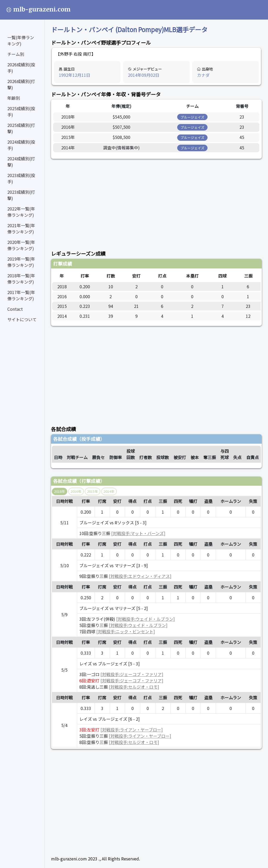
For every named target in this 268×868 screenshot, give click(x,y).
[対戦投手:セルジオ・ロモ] (134, 687)
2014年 (109, 491)
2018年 (60, 491)
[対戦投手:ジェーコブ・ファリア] (132, 674)
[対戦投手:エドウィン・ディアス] (140, 576)
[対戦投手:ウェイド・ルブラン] (146, 619)
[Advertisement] (156, 202)
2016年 (76, 491)
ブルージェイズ (192, 117)
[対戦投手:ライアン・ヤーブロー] (132, 730)
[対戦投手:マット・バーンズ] (138, 533)
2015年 (93, 491)
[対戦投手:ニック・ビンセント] (126, 631)
